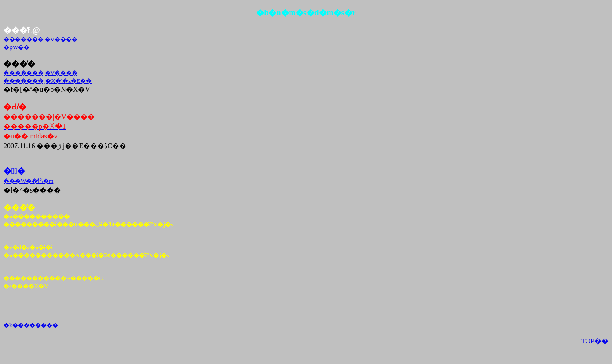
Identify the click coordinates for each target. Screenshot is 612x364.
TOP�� (595, 341)
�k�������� (31, 325)
